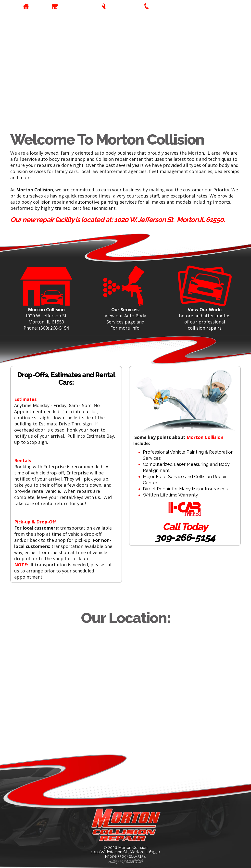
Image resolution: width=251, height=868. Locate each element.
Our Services (122, 6)
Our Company (75, 6)
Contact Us (164, 6)
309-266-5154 (185, 537)
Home (38, 6)
